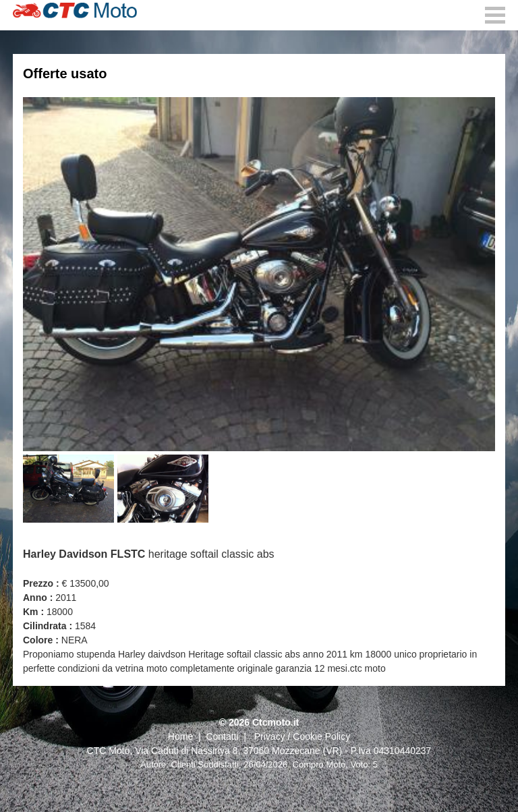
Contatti (222, 736)
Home (180, 736)
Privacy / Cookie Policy (302, 736)
